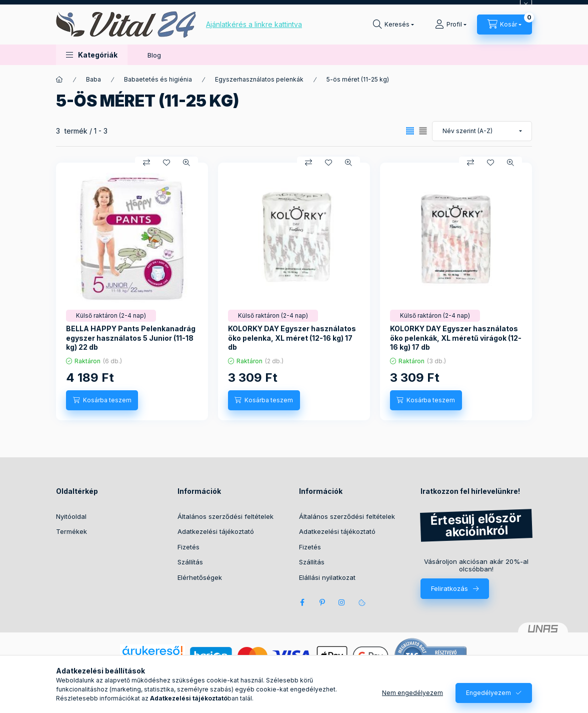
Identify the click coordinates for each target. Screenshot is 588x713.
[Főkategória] (59, 80)
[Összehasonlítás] (146, 163)
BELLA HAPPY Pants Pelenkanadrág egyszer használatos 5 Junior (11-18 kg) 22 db (131, 337)
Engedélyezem (488, 693)
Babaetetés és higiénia (158, 79)
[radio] (423, 131)
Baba (93, 79)
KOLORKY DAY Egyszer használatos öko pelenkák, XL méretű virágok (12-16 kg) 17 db (456, 337)
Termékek (71, 531)
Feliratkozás (449, 588)
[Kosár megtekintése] (504, 25)
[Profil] (451, 25)
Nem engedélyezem (412, 693)
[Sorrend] (482, 131)
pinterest (322, 602)
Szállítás (190, 562)
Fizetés (188, 547)
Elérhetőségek (200, 577)
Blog (154, 55)
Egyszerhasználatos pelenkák (259, 79)
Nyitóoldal (71, 516)
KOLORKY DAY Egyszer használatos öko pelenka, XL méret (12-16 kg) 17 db (292, 337)
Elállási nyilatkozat (327, 577)
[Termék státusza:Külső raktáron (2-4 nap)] (111, 316)
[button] (92, 55)
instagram (342, 602)
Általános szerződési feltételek (225, 516)
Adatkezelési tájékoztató (216, 531)
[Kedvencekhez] (166, 163)
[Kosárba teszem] (102, 400)
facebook (302, 602)
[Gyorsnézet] (186, 163)
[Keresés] (393, 25)
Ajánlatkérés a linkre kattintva (254, 24)
